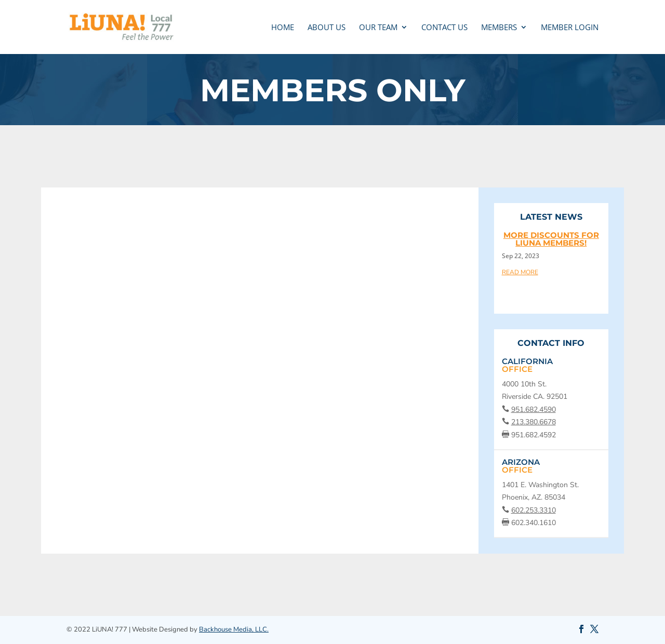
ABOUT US (327, 28)
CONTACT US (444, 28)
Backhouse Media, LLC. (234, 629)
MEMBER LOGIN (570, 28)
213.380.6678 (534, 422)
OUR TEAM (378, 28)
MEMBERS (499, 28)
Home (283, 28)
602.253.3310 (534, 510)
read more (520, 272)
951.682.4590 (534, 410)
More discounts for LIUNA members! (551, 239)
